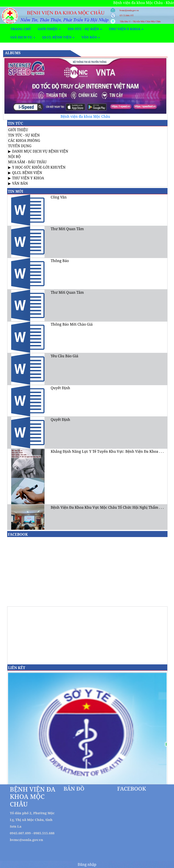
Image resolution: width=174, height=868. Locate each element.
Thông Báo (60, 261)
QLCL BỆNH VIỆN (27, 173)
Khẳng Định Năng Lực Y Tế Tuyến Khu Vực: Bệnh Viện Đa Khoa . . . (107, 451)
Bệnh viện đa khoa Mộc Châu (85, 116)
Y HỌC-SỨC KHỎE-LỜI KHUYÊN (39, 167)
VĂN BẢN (20, 183)
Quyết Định (60, 388)
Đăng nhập (87, 864)
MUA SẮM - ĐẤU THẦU (27, 162)
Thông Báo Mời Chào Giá (72, 324)
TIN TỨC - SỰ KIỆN (24, 135)
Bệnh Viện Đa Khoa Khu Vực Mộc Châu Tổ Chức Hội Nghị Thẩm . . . (107, 507)
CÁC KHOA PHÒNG (24, 141)
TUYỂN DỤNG (20, 146)
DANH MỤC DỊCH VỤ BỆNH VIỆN (40, 151)
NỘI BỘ (14, 157)
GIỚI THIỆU (18, 130)
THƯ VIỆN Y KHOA (28, 178)
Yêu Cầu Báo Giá (65, 356)
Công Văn (59, 197)
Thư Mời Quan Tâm (67, 229)
